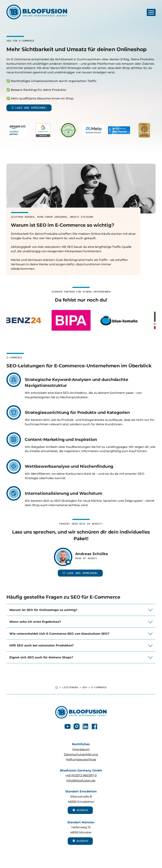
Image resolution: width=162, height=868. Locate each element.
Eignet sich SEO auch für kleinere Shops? (41, 657)
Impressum (81, 749)
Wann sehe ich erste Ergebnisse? (35, 622)
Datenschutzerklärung (81, 754)
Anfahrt (80, 810)
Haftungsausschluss (81, 759)
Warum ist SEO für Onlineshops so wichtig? (43, 610)
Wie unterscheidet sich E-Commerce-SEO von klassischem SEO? (59, 634)
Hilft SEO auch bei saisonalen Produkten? (41, 645)
